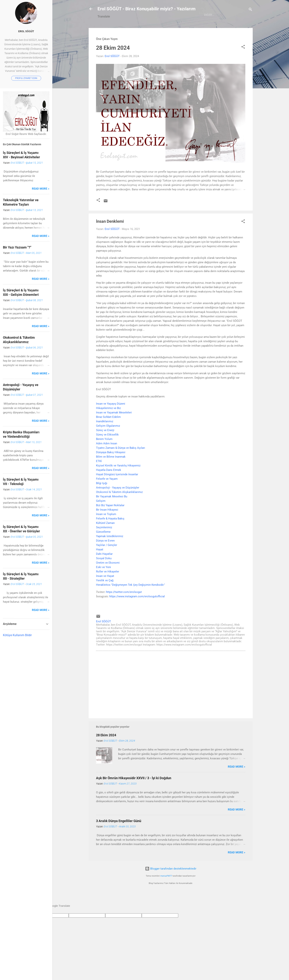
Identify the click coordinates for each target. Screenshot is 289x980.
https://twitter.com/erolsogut (124, 608)
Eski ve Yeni (103, 583)
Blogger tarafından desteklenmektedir (171, 884)
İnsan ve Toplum (106, 530)
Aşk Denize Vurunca (175, 31)
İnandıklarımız (105, 437)
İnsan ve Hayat (105, 592)
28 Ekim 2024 (113, 64)
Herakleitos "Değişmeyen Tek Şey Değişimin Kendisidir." (130, 601)
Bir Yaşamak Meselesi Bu (112, 512)
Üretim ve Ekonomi (108, 579)
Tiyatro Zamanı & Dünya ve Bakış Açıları (121, 464)
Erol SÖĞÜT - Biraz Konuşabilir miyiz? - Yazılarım (147, 9)
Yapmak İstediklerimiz (110, 552)
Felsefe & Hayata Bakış (110, 534)
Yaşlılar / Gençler (107, 561)
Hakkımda (147, 31)
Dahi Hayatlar (104, 570)
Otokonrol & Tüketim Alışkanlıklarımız (119, 508)
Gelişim (101, 517)
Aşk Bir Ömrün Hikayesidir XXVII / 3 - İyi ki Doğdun (134, 794)
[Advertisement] (171, 700)
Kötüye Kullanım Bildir (17, 635)
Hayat (100, 565)
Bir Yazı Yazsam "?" (17, 247)
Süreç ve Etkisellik (107, 450)
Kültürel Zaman (105, 539)
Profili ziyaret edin (26, 78)
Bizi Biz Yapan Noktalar (110, 521)
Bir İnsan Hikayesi (107, 526)
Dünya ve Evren (105, 556)
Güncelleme (103, 548)
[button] (243, 63)
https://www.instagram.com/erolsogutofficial (137, 612)
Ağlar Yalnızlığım (210, 31)
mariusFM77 (166, 892)
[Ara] (250, 10)
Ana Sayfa (126, 31)
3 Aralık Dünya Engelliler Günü (119, 837)
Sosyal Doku (104, 574)
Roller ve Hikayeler (108, 587)
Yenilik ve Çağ (105, 596)
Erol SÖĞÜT (26, 31)
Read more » (237, 782)
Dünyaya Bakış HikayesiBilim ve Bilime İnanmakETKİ (111, 473)
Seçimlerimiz (104, 543)
